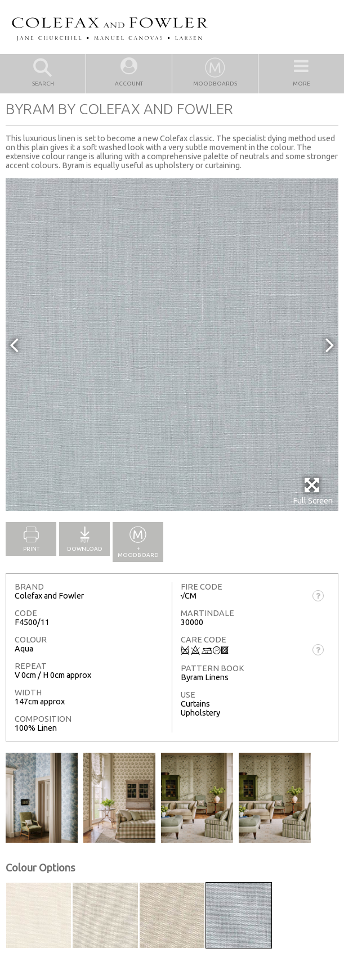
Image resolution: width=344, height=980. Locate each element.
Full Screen (313, 491)
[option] (172, 345)
